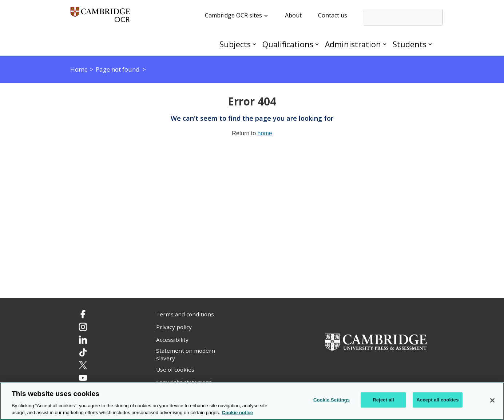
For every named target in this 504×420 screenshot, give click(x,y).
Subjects (235, 44)
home (265, 133)
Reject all (383, 400)
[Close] (492, 400)
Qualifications (288, 44)
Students (410, 44)
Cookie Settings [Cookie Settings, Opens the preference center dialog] (332, 400)
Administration (353, 44)
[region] (252, 401)
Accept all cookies (438, 400)
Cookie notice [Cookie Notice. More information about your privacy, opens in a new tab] (237, 413)
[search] (403, 17)
